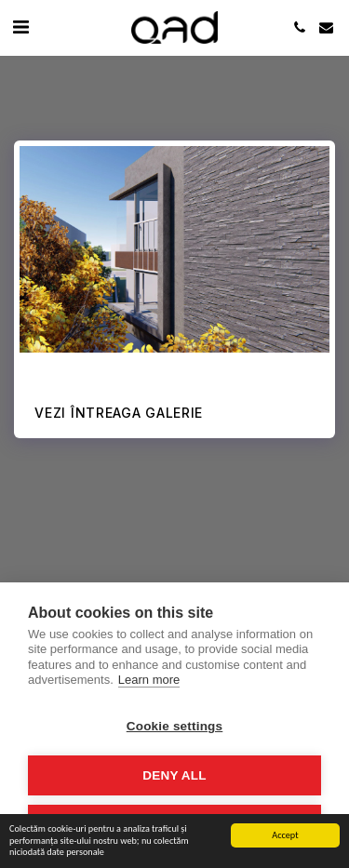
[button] (20, 27)
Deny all (174, 775)
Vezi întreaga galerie (119, 413)
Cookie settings (175, 726)
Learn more (149, 680)
